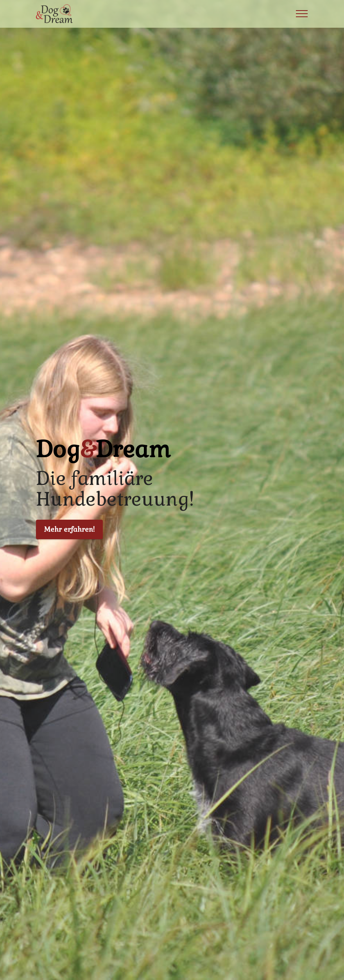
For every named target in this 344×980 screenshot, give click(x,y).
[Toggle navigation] (302, 14)
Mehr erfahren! (69, 529)
